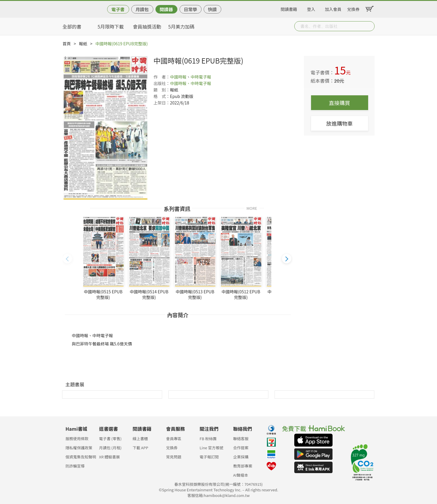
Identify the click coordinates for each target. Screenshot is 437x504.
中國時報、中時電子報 (191, 83)
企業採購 (241, 457)
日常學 (190, 9)
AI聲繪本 (241, 475)
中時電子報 (201, 77)
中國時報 (178, 77)
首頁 (67, 44)
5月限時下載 (111, 26)
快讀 (212, 9)
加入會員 (333, 8)
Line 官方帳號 (211, 448)
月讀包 (142, 9)
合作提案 (241, 448)
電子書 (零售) (110, 439)
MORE (252, 208)
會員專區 (174, 439)
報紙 (83, 44)
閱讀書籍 (289, 8)
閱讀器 (166, 9)
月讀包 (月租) (110, 448)
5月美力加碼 (181, 26)
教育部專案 (243, 466)
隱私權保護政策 (79, 448)
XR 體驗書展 (109, 457)
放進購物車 (340, 123)
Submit (370, 26)
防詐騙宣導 (75, 466)
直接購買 (340, 103)
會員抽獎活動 (147, 26)
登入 (311, 8)
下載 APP (140, 448)
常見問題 (174, 457)
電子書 (118, 9)
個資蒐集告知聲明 (81, 457)
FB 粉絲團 (208, 439)
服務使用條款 (77, 439)
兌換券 (353, 8)
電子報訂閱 (209, 457)
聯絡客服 (241, 439)
